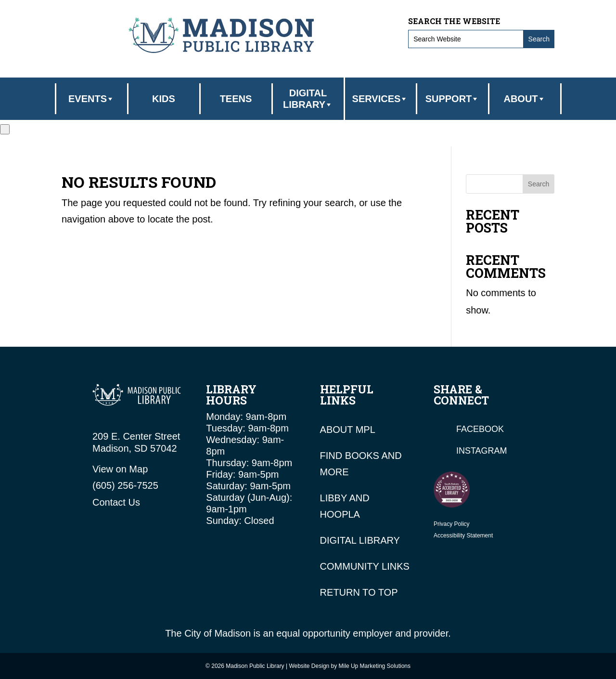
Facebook (480, 429)
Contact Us (116, 502)
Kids (164, 99)
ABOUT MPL (348, 430)
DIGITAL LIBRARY (360, 540)
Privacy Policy (452, 524)
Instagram (482, 451)
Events (91, 99)
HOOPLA (340, 514)
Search (539, 184)
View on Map (120, 469)
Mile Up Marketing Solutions (375, 666)
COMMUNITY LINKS (365, 566)
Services (380, 99)
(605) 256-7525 (125, 485)
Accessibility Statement (463, 535)
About (524, 99)
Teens (236, 99)
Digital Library (308, 99)
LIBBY (334, 498)
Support (453, 99)
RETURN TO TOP (359, 592)
